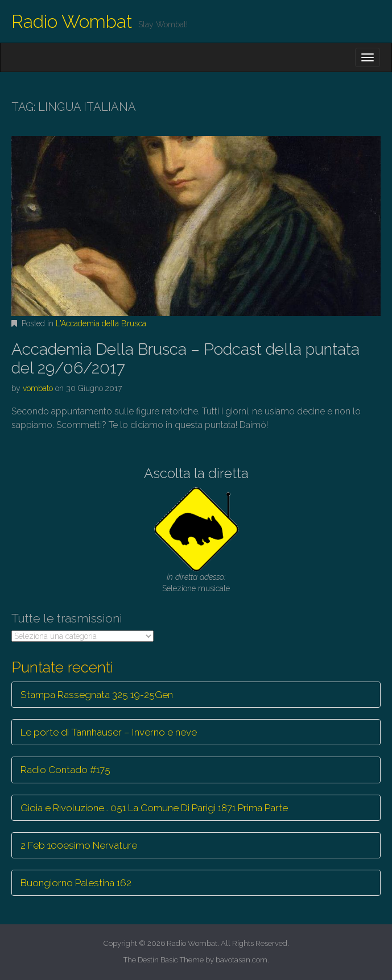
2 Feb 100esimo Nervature (79, 845)
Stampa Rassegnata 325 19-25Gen (97, 695)
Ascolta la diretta (196, 473)
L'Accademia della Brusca (101, 323)
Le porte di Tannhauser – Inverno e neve (109, 732)
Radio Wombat (72, 21)
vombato (38, 388)
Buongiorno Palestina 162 (76, 883)
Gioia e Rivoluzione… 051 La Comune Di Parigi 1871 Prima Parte (154, 808)
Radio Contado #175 (65, 770)
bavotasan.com (242, 960)
